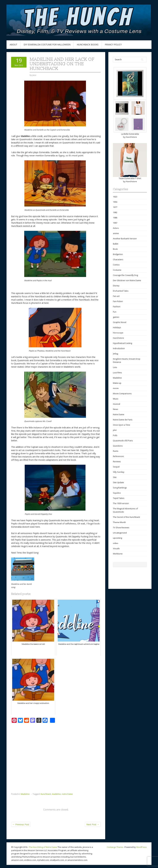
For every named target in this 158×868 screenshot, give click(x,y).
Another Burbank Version (125, 239)
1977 (115, 207)
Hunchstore (131, 137)
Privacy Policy (113, 45)
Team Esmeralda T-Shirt (130, 178)
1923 (115, 197)
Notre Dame (119, 414)
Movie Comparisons (122, 393)
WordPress (141, 847)
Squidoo (117, 493)
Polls (115, 435)
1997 (115, 223)
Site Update (118, 482)
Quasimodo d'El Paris (123, 441)
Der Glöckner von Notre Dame (127, 280)
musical (116, 404)
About (14, 45)
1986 (115, 218)
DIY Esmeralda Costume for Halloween (47, 45)
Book (115, 249)
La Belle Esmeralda (130, 134)
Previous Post (21, 824)
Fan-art (116, 296)
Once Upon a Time (122, 425)
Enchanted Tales (121, 291)
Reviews (117, 461)
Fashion (117, 307)
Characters (118, 259)
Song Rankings (120, 488)
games (116, 317)
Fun (115, 312)
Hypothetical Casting (123, 343)
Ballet (116, 244)
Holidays (117, 327)
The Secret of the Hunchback (126, 517)
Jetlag (115, 354)
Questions (118, 446)
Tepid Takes (119, 498)
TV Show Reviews (121, 527)
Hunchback (46, 794)
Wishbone (118, 554)
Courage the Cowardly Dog (125, 275)
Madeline (25, 794)
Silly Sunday (119, 472)
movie (116, 388)
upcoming (117, 538)
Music (116, 399)
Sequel (116, 467)
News (116, 409)
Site (115, 477)
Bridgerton (118, 254)
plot (115, 430)
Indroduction (119, 348)
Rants (116, 451)
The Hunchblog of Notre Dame (43, 847)
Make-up (117, 383)
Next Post (93, 824)
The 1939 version (121, 503)
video (116, 543)
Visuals (116, 548)
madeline (56, 794)
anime (116, 233)
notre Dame (67, 794)
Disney (116, 286)
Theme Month (119, 522)
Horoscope (118, 333)
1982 (115, 212)
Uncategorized (120, 533)
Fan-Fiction (118, 301)
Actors (116, 228)
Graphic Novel (120, 322)
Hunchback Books (88, 45)
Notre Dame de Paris (123, 420)
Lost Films (117, 373)
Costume (117, 270)
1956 (115, 202)
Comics (116, 265)
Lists (115, 367)
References (118, 456)
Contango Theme (115, 847)
